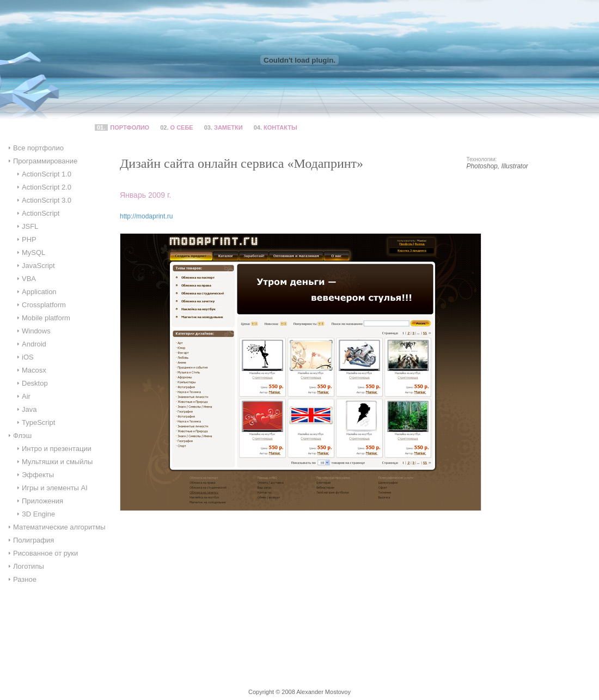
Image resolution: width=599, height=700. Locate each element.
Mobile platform (46, 318)
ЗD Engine (38, 514)
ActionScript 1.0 (47, 174)
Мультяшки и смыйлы (57, 462)
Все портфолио (38, 148)
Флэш (22, 436)
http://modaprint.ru (146, 216)
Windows (36, 331)
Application (39, 292)
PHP (29, 239)
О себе (182, 127)
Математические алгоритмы (59, 527)
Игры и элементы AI (55, 488)
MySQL (33, 252)
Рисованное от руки (45, 553)
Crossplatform (44, 305)
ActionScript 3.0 (47, 200)
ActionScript (41, 213)
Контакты (280, 127)
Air (26, 396)
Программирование (45, 161)
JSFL (30, 226)
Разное (25, 579)
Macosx (34, 370)
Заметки (228, 127)
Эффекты (38, 475)
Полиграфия (33, 540)
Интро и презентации (57, 449)
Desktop (35, 383)
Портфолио (130, 127)
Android (34, 344)
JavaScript (38, 266)
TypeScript (38, 422)
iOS (28, 357)
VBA (29, 279)
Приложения (42, 501)
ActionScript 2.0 (47, 187)
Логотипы (29, 566)
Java (29, 409)
